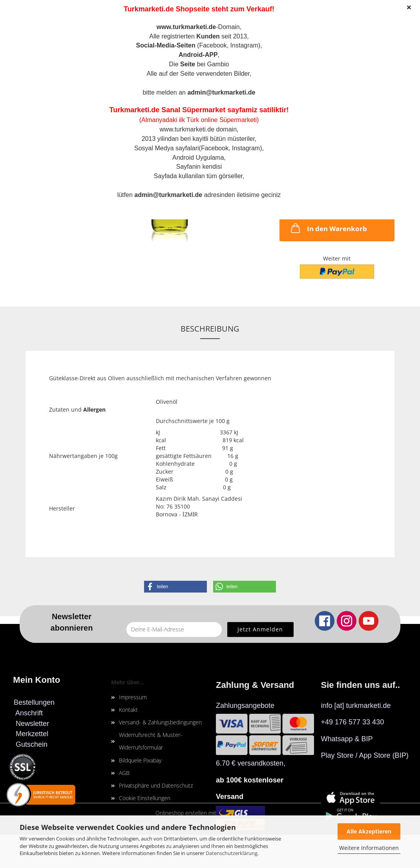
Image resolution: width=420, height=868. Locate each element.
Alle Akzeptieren (369, 831)
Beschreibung (210, 329)
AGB (124, 773)
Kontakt (128, 710)
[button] (175, 587)
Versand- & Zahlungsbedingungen (160, 722)
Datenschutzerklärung (232, 853)
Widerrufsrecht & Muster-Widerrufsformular (151, 741)
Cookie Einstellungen (145, 798)
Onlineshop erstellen (181, 813)
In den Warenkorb (328, 228)
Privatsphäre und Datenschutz (156, 785)
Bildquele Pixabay (140, 760)
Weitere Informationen (369, 848)
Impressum (133, 697)
